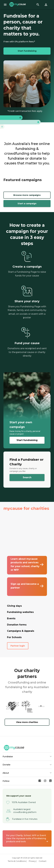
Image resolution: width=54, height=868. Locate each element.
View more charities (27, 722)
